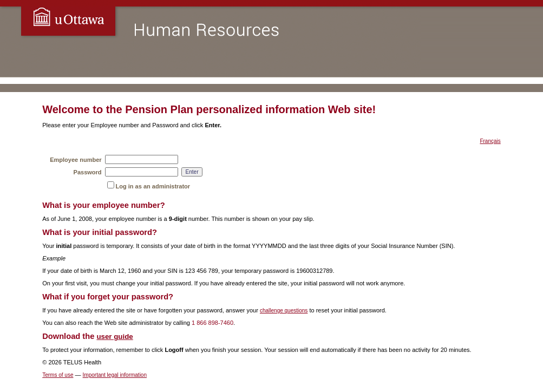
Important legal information (115, 375)
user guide (115, 337)
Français (490, 141)
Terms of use (58, 375)
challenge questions (284, 311)
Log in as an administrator (153, 186)
